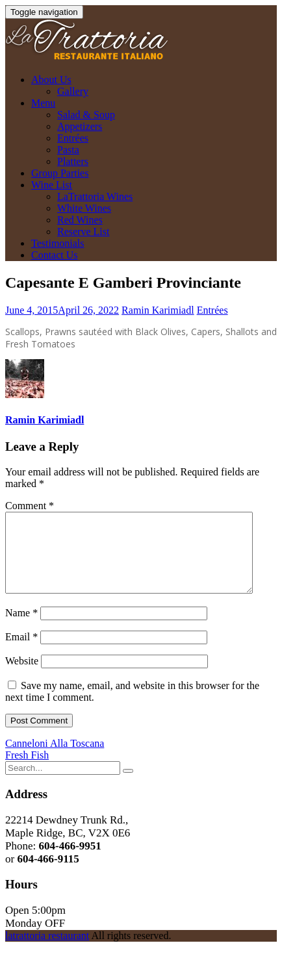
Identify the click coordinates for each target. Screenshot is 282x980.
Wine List (52, 185)
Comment (30, 506)
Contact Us (55, 255)
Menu (43, 103)
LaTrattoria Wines (95, 196)
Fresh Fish (27, 771)
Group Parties (60, 173)
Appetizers (80, 126)
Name (21, 628)
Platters (73, 161)
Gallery (73, 91)
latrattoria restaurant (47, 951)
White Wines (84, 208)
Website (22, 676)
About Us (51, 80)
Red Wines (80, 220)
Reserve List (83, 232)
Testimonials (58, 243)
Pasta (68, 150)
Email (21, 652)
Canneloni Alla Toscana (55, 759)
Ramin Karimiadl (158, 310)
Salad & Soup (86, 115)
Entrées (73, 138)
